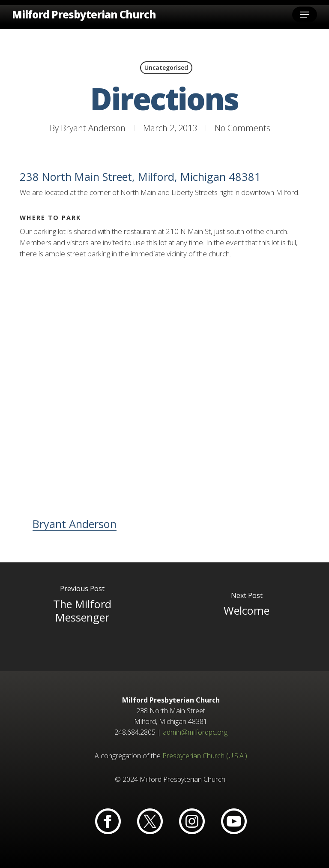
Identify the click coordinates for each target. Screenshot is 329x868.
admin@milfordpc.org (195, 732)
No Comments (242, 128)
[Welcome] (247, 617)
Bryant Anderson (93, 128)
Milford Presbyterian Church (84, 15)
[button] (305, 15)
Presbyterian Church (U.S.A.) (205, 756)
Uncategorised (166, 68)
